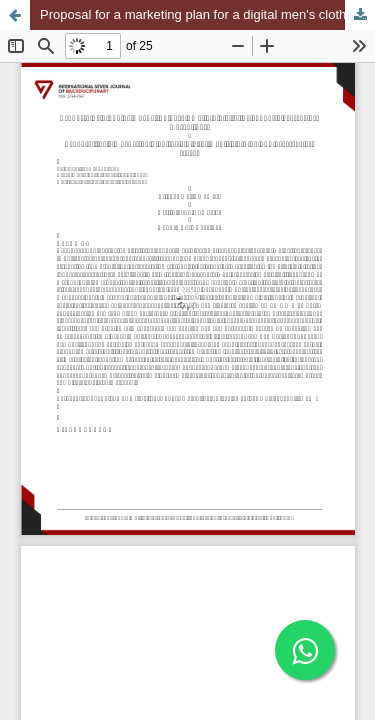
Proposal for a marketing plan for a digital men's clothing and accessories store (207, 14)
